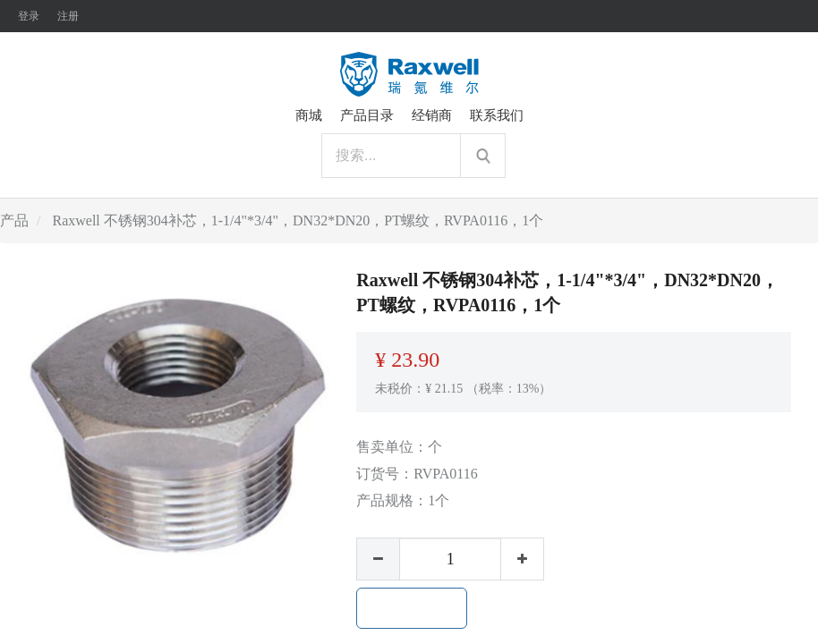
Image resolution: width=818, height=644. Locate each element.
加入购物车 (412, 608)
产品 (14, 220)
